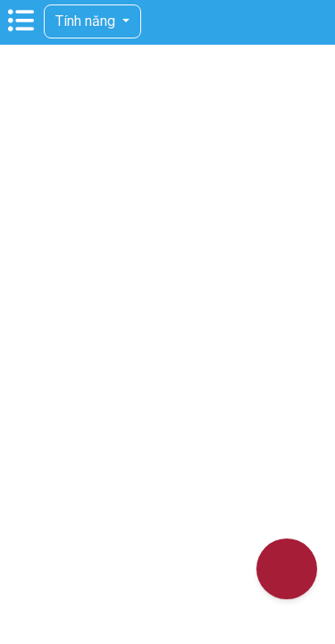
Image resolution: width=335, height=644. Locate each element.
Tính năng (87, 21)
